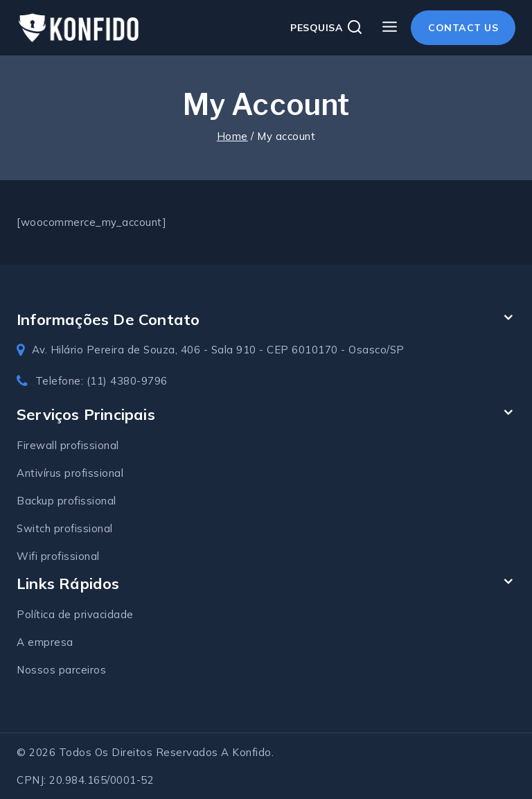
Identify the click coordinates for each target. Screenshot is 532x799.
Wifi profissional (58, 556)
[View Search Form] (327, 28)
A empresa (45, 642)
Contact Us (463, 28)
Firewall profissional (68, 445)
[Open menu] (389, 27)
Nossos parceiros (61, 670)
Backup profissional (66, 501)
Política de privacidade (75, 614)
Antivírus (41, 473)
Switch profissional (65, 528)
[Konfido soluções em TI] (79, 28)
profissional (94, 473)
